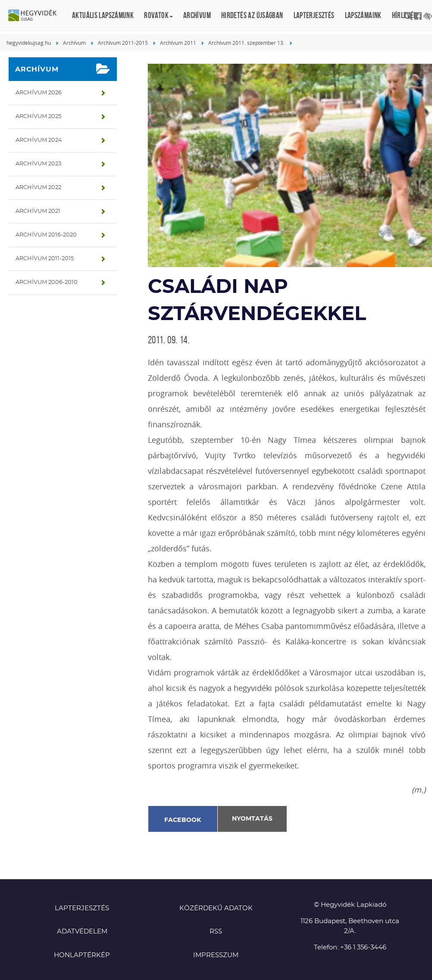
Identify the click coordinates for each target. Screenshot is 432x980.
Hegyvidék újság (37, 16)
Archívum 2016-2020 (46, 235)
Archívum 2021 (38, 211)
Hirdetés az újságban (252, 15)
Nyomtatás (252, 819)
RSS (216, 932)
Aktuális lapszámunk (103, 15)
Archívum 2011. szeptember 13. (246, 43)
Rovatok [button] (158, 15)
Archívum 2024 (39, 140)
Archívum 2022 (38, 188)
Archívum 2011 (178, 43)
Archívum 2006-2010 (47, 282)
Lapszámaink (363, 15)
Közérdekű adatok (216, 908)
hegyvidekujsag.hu (29, 43)
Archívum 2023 (38, 164)
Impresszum (216, 955)
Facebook (183, 820)
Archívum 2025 (38, 117)
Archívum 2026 (39, 93)
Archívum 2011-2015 (123, 43)
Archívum (197, 15)
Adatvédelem (82, 932)
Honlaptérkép (82, 955)
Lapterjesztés (314, 15)
